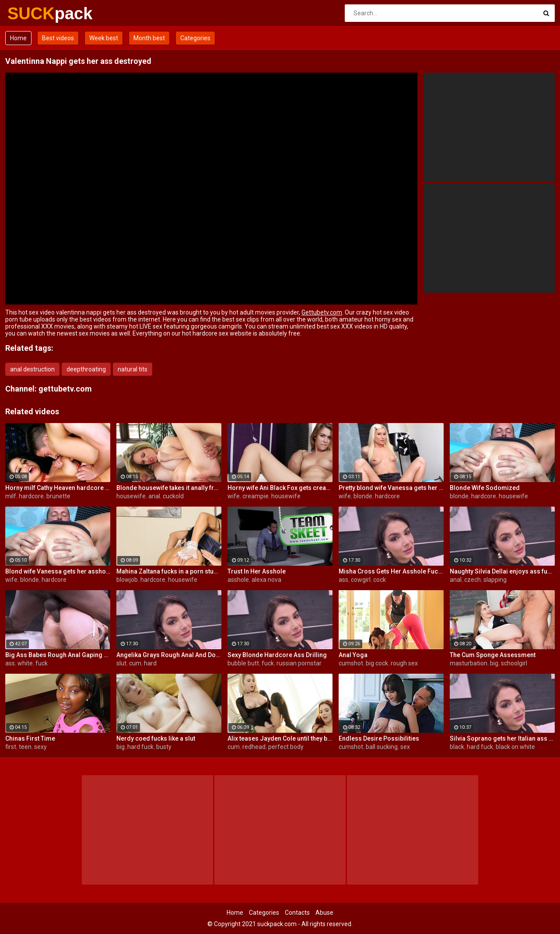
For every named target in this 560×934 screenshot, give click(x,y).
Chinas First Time (30, 738)
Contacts (297, 913)
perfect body (286, 747)
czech (472, 580)
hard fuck (140, 747)
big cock (377, 663)
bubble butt (243, 663)
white (25, 663)
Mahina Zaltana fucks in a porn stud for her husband (169, 571)
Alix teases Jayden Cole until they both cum (280, 738)
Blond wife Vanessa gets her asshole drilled (58, 571)
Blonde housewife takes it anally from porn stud (169, 488)
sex (405, 747)
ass (343, 580)
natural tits (133, 369)
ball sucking (382, 747)
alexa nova (266, 580)
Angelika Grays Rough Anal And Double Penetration (169, 655)
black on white (515, 747)
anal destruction (32, 369)
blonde (363, 496)
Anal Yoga (353, 655)
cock (380, 580)
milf (11, 496)
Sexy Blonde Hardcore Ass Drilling (277, 655)
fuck (42, 663)
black (457, 747)
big (494, 663)
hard (150, 663)
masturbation (469, 663)
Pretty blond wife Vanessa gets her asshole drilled (391, 488)
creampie (255, 496)
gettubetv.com (65, 389)
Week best (104, 38)
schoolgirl (514, 663)
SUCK (30, 14)
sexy (40, 747)
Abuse (324, 913)
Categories (195, 38)
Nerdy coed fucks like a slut (156, 738)
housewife (131, 496)
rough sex (404, 663)
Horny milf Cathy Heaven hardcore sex (58, 488)
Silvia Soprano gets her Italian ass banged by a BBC (502, 738)
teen (25, 747)
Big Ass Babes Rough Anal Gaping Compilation (58, 655)
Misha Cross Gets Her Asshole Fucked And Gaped (391, 571)
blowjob (127, 580)
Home (18, 38)
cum (135, 663)
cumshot (351, 663)
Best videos (58, 38)
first (11, 747)
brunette (58, 496)
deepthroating (86, 369)
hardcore (31, 496)
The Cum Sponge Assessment (493, 655)
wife (234, 496)
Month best (149, 38)
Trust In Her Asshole (257, 571)
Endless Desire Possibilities (379, 738)
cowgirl (361, 580)
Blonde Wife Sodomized (485, 488)
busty (164, 747)
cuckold (173, 496)
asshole (238, 580)
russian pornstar (299, 663)
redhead (254, 747)
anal (154, 496)
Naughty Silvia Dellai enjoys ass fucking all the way (502, 571)
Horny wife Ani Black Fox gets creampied (280, 488)
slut (121, 663)
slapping (495, 580)
